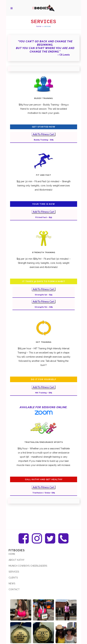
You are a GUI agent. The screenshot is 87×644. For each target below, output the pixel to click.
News (12, 584)
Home (39, 26)
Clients (13, 578)
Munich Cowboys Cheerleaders (28, 566)
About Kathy (17, 560)
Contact (14, 589)
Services (14, 572)
